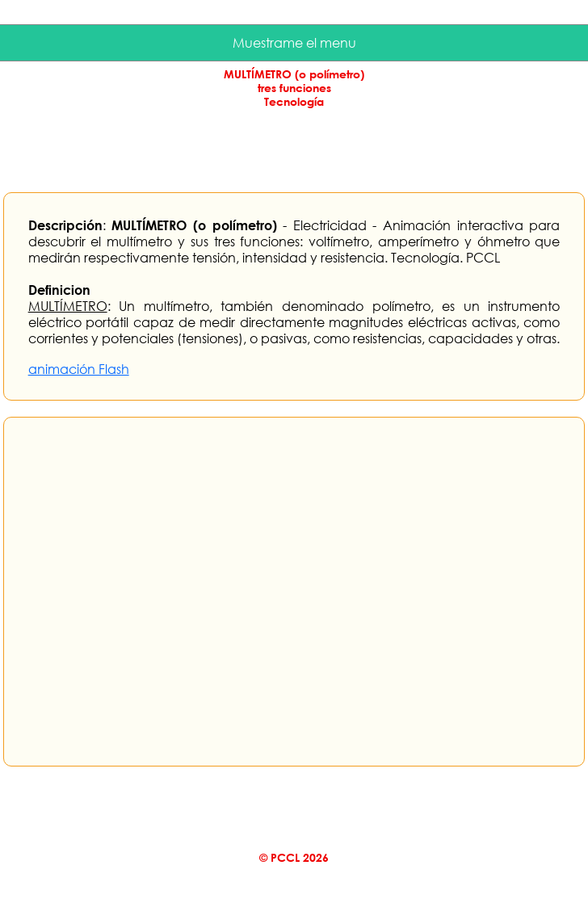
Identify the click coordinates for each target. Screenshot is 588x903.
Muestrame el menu (294, 43)
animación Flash (79, 369)
